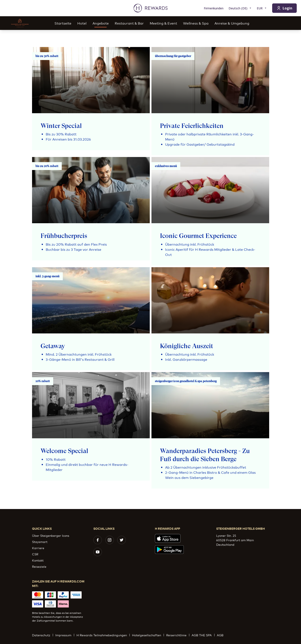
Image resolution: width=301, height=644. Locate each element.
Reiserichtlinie (178, 635)
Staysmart (40, 542)
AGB (221, 635)
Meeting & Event (163, 23)
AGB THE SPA (203, 635)
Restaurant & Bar (129, 23)
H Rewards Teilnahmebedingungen (103, 635)
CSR (35, 554)
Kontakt (38, 560)
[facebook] (98, 540)
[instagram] (110, 540)
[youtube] (98, 552)
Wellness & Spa (196, 23)
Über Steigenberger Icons (51, 535)
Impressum (65, 635)
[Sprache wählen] (240, 8)
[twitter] (122, 540)
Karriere (38, 548)
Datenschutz (42, 635)
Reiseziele (39, 566)
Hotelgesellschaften (148, 635)
